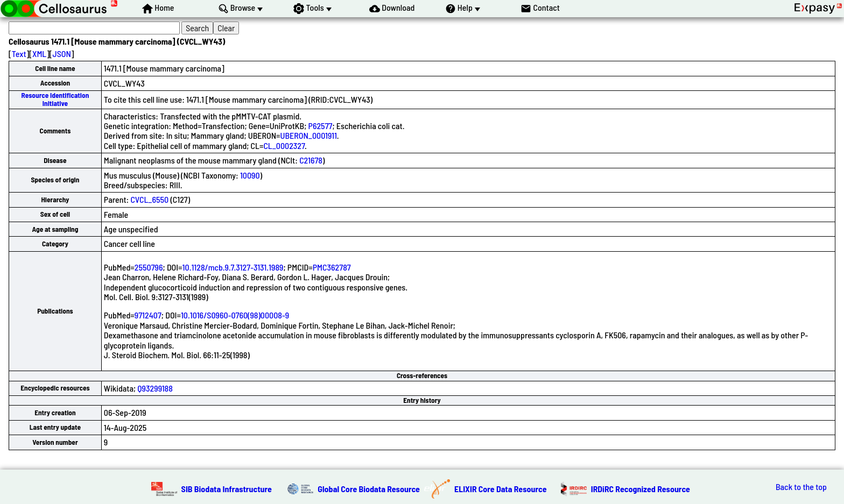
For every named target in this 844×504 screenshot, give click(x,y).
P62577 (321, 126)
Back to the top (801, 487)
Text (19, 54)
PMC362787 (332, 267)
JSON (62, 54)
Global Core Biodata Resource (369, 489)
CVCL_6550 (149, 199)
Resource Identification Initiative (55, 99)
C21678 (311, 160)
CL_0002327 (284, 145)
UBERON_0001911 (309, 135)
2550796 (149, 267)
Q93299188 (155, 388)
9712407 (148, 315)
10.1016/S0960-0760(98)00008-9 (235, 315)
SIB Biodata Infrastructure (227, 489)
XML (39, 54)
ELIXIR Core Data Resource (501, 489)
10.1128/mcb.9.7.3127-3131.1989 (233, 267)
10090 (250, 175)
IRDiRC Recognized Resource (641, 489)
